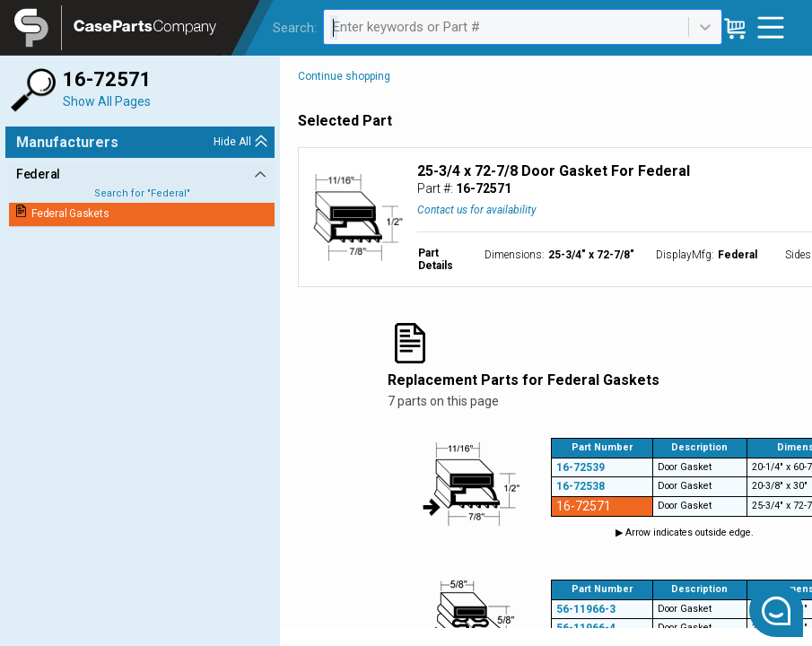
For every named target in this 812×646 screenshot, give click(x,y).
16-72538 (581, 486)
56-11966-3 (586, 609)
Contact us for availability (477, 210)
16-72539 (581, 467)
